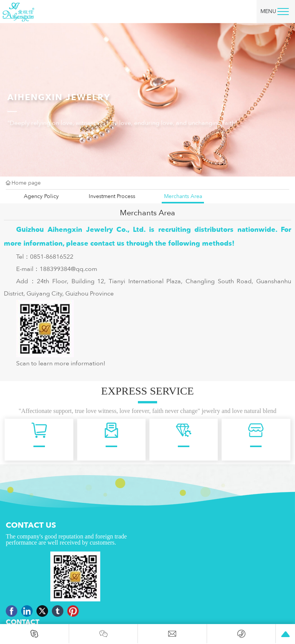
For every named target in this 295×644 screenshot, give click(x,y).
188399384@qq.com (68, 269)
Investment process (112, 196)
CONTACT (22, 622)
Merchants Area (183, 196)
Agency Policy (41, 196)
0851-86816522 (52, 257)
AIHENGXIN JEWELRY (59, 101)
